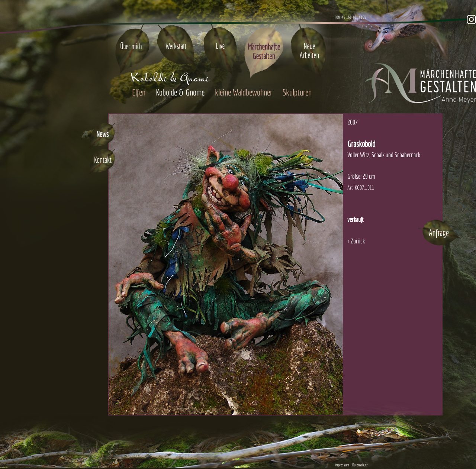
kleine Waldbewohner (244, 92)
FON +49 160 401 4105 (350, 17)
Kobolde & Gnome (180, 92)
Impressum (342, 465)
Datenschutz (360, 465)
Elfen (139, 92)
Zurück (358, 241)
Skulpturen (297, 92)
